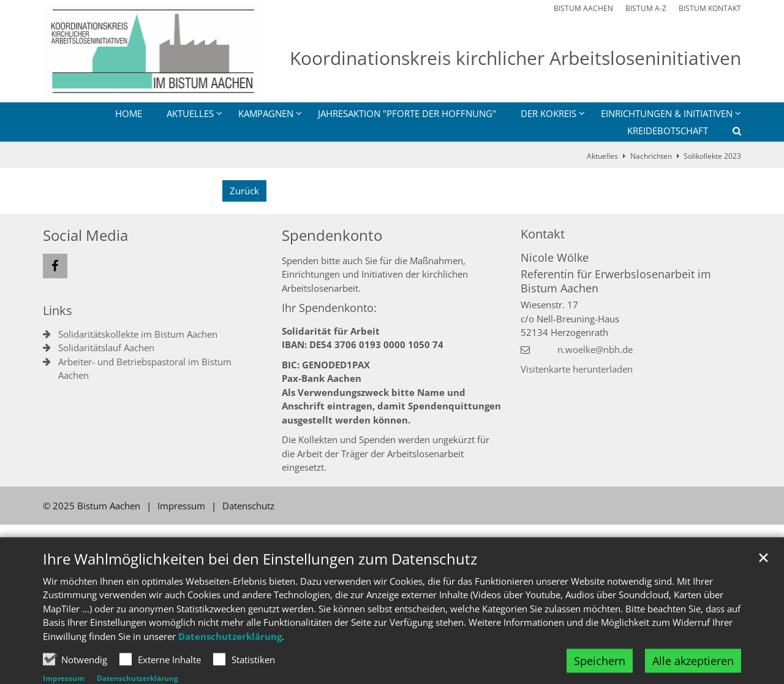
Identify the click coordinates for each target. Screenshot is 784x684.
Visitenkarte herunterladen (577, 369)
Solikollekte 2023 (712, 156)
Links (58, 310)
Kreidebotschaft (668, 131)
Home (129, 113)
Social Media (85, 235)
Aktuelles (602, 156)
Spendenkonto (332, 235)
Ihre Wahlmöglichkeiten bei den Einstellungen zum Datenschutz (260, 585)
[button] (729, 133)
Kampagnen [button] (266, 113)
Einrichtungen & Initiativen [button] (667, 113)
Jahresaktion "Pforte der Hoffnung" (407, 113)
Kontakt (543, 234)
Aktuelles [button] (190, 113)
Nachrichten (651, 156)
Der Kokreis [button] (548, 113)
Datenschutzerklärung (230, 662)
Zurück (244, 191)
